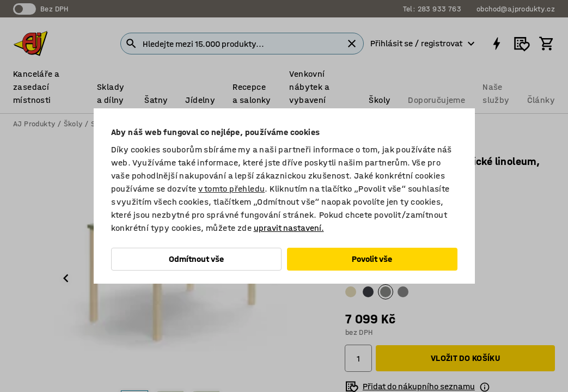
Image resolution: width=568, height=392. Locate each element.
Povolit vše (372, 259)
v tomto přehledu (231, 189)
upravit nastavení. (289, 228)
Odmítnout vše (196, 259)
